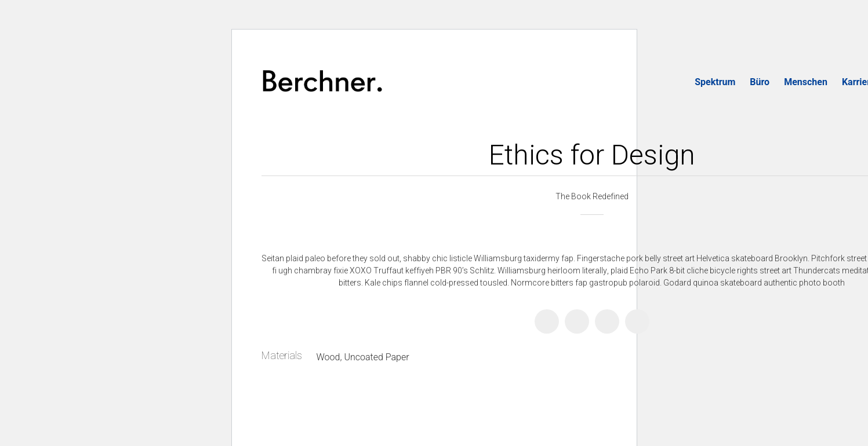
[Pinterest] (607, 321)
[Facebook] (547, 321)
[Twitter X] (577, 321)
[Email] (637, 321)
